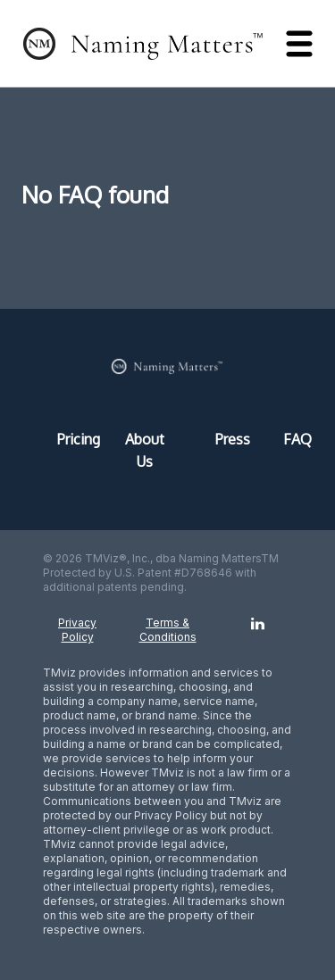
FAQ (290, 439)
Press (231, 439)
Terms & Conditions (168, 630)
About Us (145, 450)
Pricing (73, 439)
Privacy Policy (77, 630)
